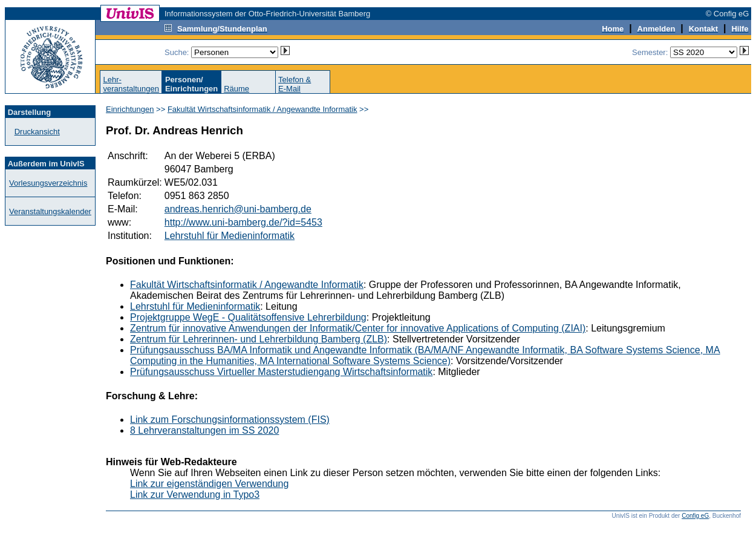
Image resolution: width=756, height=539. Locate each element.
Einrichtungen (130, 109)
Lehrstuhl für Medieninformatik (230, 236)
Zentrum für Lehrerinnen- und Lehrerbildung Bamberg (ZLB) (259, 339)
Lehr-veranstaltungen (131, 84)
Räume (236, 89)
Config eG (695, 516)
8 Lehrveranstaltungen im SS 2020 (204, 430)
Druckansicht (37, 132)
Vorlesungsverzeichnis (48, 183)
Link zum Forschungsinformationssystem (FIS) (230, 420)
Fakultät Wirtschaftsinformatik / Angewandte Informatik (262, 109)
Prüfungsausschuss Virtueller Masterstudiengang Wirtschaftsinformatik (281, 372)
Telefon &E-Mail (295, 84)
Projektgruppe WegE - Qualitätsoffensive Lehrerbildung (248, 317)
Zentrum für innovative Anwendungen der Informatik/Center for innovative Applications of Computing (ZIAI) (358, 328)
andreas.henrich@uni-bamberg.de (238, 209)
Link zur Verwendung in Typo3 (195, 495)
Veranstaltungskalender (50, 211)
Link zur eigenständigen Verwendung (209, 484)
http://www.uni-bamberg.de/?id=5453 (243, 222)
